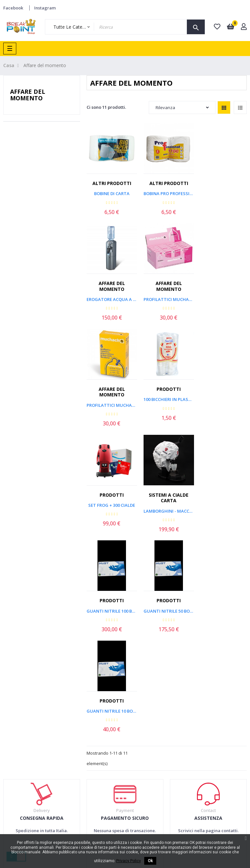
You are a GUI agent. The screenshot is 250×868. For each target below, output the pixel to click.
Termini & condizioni (114, 710)
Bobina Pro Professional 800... (167, 192)
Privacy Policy (118, 751)
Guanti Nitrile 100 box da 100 (222, 401)
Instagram (45, 8)
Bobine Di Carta (111, 192)
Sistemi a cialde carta (167, 394)
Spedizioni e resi (120, 726)
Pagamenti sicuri (121, 738)
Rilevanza (182, 107)
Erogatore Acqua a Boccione (222, 198)
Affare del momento (28, 95)
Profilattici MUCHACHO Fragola (111, 302)
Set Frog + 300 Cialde (111, 401)
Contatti (162, 745)
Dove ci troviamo (171, 719)
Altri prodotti (111, 182)
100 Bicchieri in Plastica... (222, 297)
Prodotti (222, 286)
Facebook (13, 8)
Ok (150, 861)
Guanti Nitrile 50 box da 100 (111, 505)
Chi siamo (163, 707)
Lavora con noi (168, 732)
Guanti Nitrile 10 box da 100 (167, 505)
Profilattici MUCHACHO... (167, 302)
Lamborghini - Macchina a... (167, 407)
